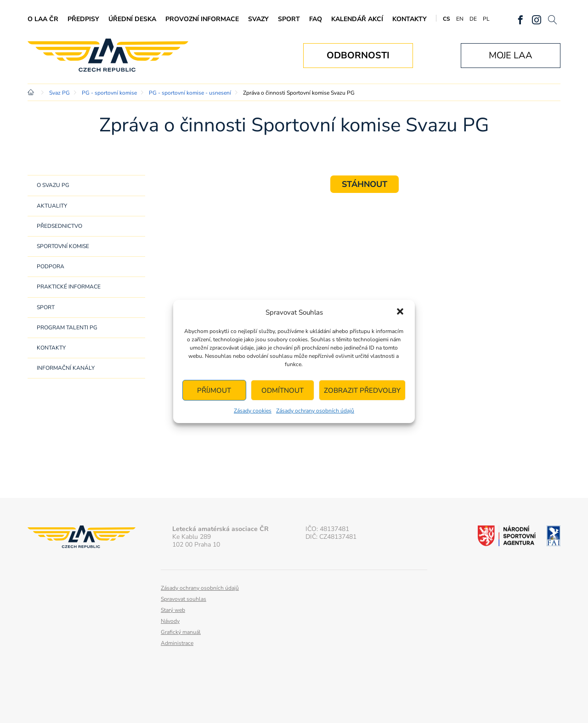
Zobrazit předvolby (362, 390)
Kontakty (410, 19)
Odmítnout (283, 390)
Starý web (173, 610)
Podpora (51, 266)
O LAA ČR (43, 19)
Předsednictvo (59, 226)
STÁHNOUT (365, 184)
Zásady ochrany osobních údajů (315, 411)
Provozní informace (202, 19)
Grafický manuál (181, 632)
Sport (289, 19)
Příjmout (214, 390)
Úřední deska (132, 19)
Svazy (258, 19)
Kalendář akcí (357, 19)
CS (447, 19)
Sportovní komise (63, 246)
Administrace (177, 643)
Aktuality (52, 206)
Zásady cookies (253, 411)
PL (486, 19)
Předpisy (83, 19)
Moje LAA (511, 55)
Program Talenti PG (67, 328)
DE (473, 19)
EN (460, 19)
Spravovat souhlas (184, 599)
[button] (400, 312)
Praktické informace (69, 287)
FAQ (316, 19)
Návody (170, 621)
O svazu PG (53, 185)
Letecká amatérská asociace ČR (108, 55)
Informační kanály (66, 368)
